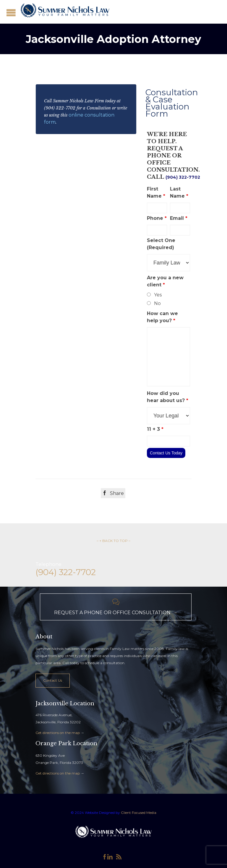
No (157, 303)
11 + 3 (155, 429)
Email (179, 218)
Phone (157, 218)
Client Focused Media (138, 813)
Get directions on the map (58, 733)
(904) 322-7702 (183, 177)
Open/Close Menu (11, 13)
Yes (158, 295)
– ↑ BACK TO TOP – (113, 541)
